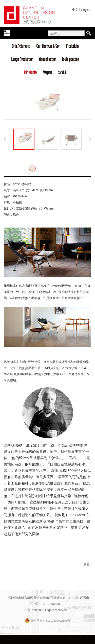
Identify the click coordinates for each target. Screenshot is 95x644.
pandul (62, 72)
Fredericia (72, 46)
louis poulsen (70, 59)
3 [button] (51, 117)
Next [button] (90, 139)
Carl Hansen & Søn (48, 46)
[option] (48, 104)
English (86, 10)
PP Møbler (31, 72)
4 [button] (59, 117)
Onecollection (48, 59)
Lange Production (22, 59)
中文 (75, 10)
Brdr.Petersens (21, 46)
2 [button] (44, 117)
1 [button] (36, 117)
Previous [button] (5, 139)
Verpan (47, 72)
